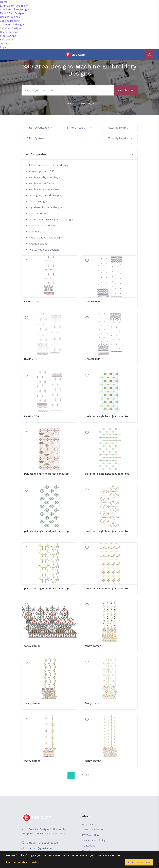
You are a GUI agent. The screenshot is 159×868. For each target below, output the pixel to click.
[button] (80, 154)
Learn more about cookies (22, 862)
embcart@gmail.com (40, 848)
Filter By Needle (120, 138)
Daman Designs (38, 201)
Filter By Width (80, 128)
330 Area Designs (11, 28)
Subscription (8, 40)
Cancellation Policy (94, 840)
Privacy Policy (91, 835)
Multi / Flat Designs (12, 13)
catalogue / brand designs (45, 195)
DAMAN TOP (32, 302)
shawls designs (38, 244)
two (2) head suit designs (44, 250)
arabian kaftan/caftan (42, 183)
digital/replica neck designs (45, 207)
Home (4, 2)
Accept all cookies (139, 862)
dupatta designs (38, 213)
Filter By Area (39, 138)
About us (87, 824)
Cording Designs (10, 17)
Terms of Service (92, 830)
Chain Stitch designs (12, 25)
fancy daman (32, 646)
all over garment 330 (41, 171)
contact (5, 43)
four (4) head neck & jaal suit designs (51, 220)
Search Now (126, 90)
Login (3, 47)
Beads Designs (9, 32)
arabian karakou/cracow (44, 189)
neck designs (36, 232)
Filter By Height (120, 128)
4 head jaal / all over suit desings (49, 165)
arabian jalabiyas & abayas (45, 177)
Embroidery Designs (14, 6)
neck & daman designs (42, 226)
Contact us (89, 846)
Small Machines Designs (15, 9)
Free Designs (8, 36)
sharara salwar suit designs (46, 238)
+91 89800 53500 (48, 843)
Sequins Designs (10, 21)
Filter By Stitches (39, 128)
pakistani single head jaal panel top (107, 416)
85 (87, 775)
